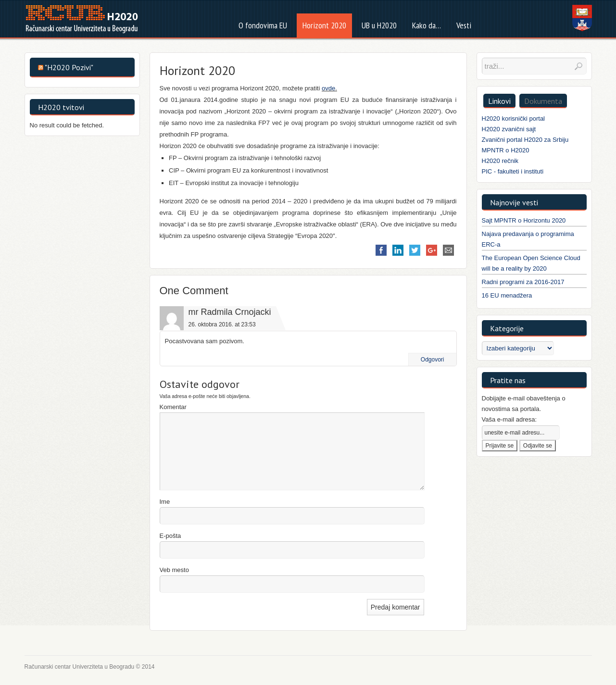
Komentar (173, 407)
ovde (328, 88)
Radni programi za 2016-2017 (523, 282)
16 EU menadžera (507, 295)
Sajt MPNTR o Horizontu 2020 (524, 220)
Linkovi (499, 101)
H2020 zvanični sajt (509, 129)
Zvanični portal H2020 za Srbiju (525, 140)
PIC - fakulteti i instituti (513, 171)
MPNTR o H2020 (506, 150)
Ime (165, 502)
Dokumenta (543, 101)
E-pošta (170, 536)
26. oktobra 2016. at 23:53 (222, 324)
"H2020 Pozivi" (69, 67)
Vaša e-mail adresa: (509, 419)
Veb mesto (174, 570)
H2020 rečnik (500, 161)
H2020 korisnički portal (514, 118)
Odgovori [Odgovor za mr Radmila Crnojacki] (433, 360)
